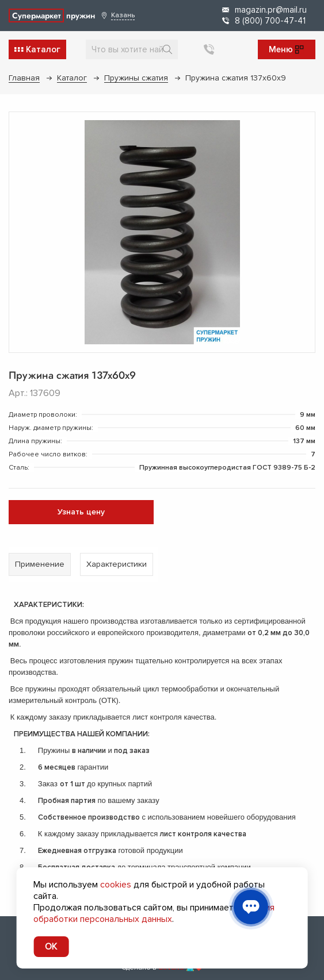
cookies (116, 885)
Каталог (72, 78)
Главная (24, 78)
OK (51, 947)
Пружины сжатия (136, 78)
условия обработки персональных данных (154, 913)
